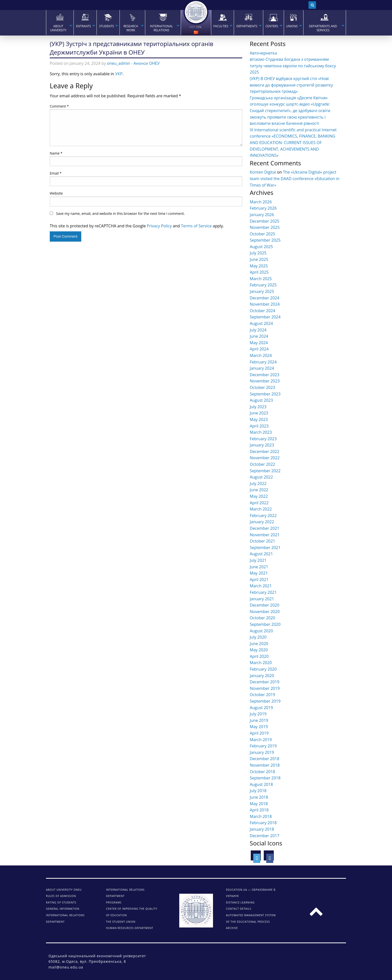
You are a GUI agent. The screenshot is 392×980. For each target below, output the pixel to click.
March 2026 (261, 202)
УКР (119, 74)
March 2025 (261, 279)
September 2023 (265, 394)
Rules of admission (61, 896)
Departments (247, 26)
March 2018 (261, 816)
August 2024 (261, 323)
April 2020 (259, 656)
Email (56, 173)
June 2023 (259, 413)
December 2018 (264, 759)
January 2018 (262, 829)
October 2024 (262, 311)
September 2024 (265, 317)
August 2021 (261, 554)
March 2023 (261, 432)
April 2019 (259, 733)
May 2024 (259, 343)
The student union (121, 922)
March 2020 (261, 663)
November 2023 (265, 381)
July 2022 (258, 483)
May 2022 (259, 496)
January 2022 (262, 522)
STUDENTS (106, 26)
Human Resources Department (130, 928)
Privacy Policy (159, 226)
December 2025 (264, 221)
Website (56, 193)
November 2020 (265, 612)
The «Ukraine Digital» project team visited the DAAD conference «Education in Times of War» (295, 178)
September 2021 (265, 548)
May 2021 (259, 573)
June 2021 (259, 567)
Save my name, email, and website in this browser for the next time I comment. (120, 213)
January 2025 (262, 291)
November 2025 (265, 227)
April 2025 (259, 272)
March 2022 (261, 509)
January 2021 (262, 599)
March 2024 (261, 355)
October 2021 (262, 541)
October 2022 (262, 464)
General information (63, 909)
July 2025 (258, 253)
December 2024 (264, 298)
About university (58, 28)
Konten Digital (263, 172)
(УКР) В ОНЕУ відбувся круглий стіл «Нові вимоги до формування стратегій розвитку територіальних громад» (291, 85)
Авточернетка (263, 53)
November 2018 (265, 765)
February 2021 (263, 592)
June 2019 (259, 720)
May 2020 (259, 650)
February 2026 (263, 208)
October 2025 (262, 234)
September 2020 (265, 624)
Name (56, 153)
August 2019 (261, 708)
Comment (59, 106)
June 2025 (259, 259)
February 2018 (263, 823)
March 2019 (261, 740)
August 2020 (261, 631)
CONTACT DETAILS (239, 909)
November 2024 (265, 304)
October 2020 (262, 618)
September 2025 (265, 240)
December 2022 (264, 451)
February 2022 (263, 516)
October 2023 (262, 387)
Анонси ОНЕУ (147, 63)
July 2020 (258, 637)
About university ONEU (64, 890)
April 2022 (259, 503)
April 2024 (259, 349)
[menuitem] (60, 23)
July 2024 (258, 330)
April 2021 (259, 580)
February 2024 (263, 362)
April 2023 (259, 426)
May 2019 (259, 727)
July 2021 (258, 560)
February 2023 (263, 439)
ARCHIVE (232, 928)
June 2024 (259, 336)
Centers (272, 26)
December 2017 (264, 836)
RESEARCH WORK (131, 28)
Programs (114, 902)
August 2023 (261, 400)
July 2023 (258, 407)
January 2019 (262, 752)
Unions (292, 26)
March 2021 (261, 586)
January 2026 (262, 215)
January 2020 (262, 676)
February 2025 (263, 285)
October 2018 (262, 772)
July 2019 (258, 714)
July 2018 (258, 791)
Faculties (221, 26)
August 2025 (261, 247)
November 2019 (265, 688)
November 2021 (265, 535)
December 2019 (264, 682)
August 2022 (261, 477)
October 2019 (262, 695)
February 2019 (263, 746)
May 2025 (259, 266)
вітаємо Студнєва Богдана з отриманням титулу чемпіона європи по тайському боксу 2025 (293, 66)
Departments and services (323, 28)
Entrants (83, 26)
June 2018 (259, 797)
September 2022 (265, 471)
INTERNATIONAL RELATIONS (161, 28)
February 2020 (263, 669)
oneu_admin (119, 63)
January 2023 (262, 445)
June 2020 (259, 644)
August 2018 (261, 784)
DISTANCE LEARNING (240, 902)
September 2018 (265, 778)
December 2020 (264, 605)
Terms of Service (196, 226)
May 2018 (259, 804)
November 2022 (265, 458)
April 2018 (259, 810)
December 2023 (264, 375)
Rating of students (61, 902)
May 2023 (259, 419)
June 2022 (259, 490)
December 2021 (264, 528)
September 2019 (265, 701)
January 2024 (262, 368)
